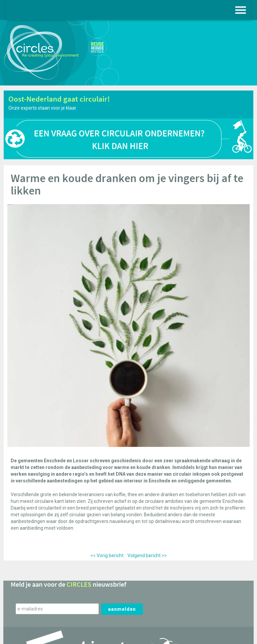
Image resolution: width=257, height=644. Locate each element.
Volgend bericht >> (147, 555)
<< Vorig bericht (107, 555)
